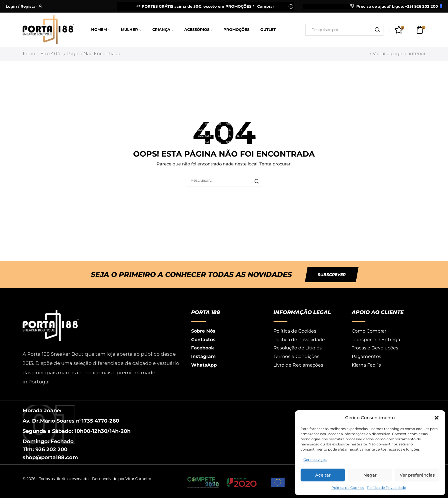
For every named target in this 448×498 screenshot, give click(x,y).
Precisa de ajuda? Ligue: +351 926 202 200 (397, 6)
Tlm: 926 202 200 (45, 449)
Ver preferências (417, 475)
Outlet (268, 30)
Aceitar (323, 475)
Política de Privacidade (386, 488)
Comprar (266, 6)
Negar (370, 475)
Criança (163, 30)
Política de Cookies (348, 488)
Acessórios (198, 30)
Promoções (236, 30)
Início (29, 54)
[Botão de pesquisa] (377, 30)
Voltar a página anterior (399, 54)
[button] (437, 418)
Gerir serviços (315, 460)
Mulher (131, 30)
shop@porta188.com (50, 457)
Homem (101, 30)
